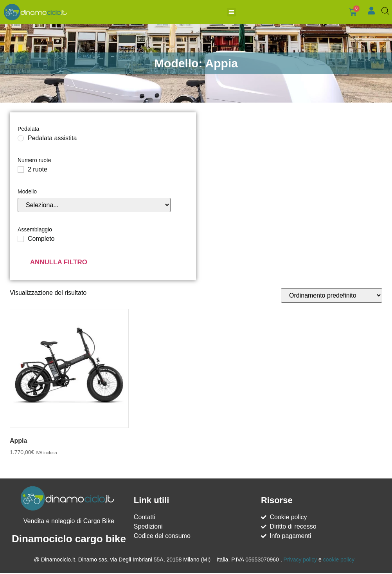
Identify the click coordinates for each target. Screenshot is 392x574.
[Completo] (21, 240)
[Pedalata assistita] (21, 140)
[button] (227, 13)
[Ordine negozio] (332, 297)
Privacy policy (300, 561)
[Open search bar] (386, 12)
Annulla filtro (59, 264)
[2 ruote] (21, 171)
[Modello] (94, 207)
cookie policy (339, 561)
